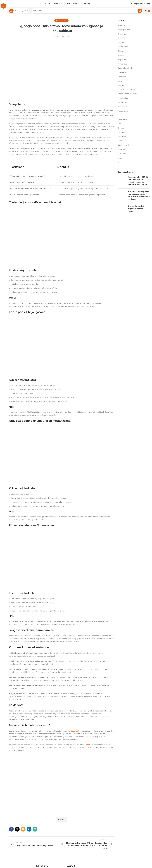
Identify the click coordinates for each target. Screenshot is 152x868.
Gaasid (58, 23)
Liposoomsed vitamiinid (127, 96)
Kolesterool (122, 75)
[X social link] (17, 831)
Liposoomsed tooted (126, 92)
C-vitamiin (122, 40)
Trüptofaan (122, 156)
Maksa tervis (123, 109)
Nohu (120, 126)
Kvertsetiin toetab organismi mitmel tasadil (136, 211)
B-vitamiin (122, 36)
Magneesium (123, 100)
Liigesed (121, 87)
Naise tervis (122, 122)
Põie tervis (122, 134)
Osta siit (61, 822)
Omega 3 (121, 130)
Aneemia (121, 28)
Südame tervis (123, 147)
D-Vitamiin (122, 45)
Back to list (61, 847)
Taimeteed (122, 152)
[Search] (87, 13)
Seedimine (122, 139)
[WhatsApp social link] (35, 831)
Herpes (121, 57)
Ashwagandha (124, 32)
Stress (64, 23)
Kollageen (122, 79)
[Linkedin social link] (29, 831)
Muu (119, 117)
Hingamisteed (123, 62)
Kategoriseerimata (125, 70)
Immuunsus (122, 66)
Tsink (120, 160)
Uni (119, 164)
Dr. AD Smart (123, 49)
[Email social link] (23, 831)
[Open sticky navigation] (19, 13)
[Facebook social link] (11, 831)
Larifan (120, 83)
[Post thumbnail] (122, 183)
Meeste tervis (123, 113)
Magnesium (122, 105)
